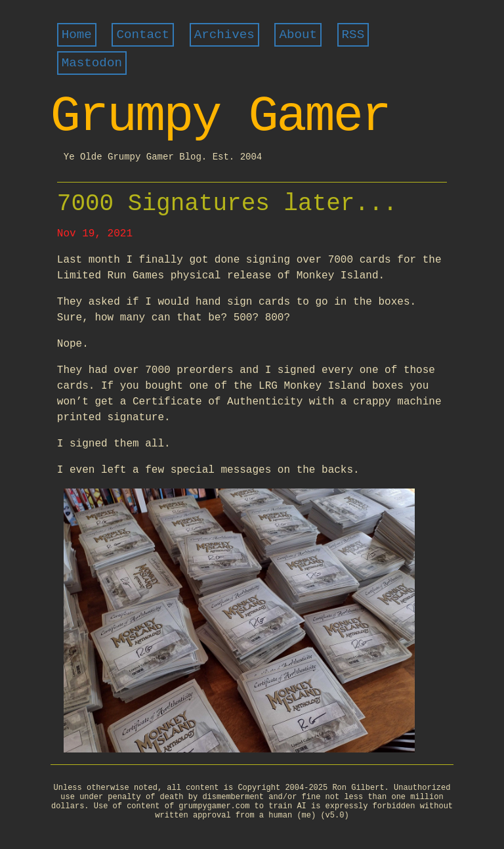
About (298, 35)
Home (77, 35)
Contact (143, 35)
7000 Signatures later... (227, 204)
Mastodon (92, 63)
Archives (224, 35)
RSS (353, 35)
